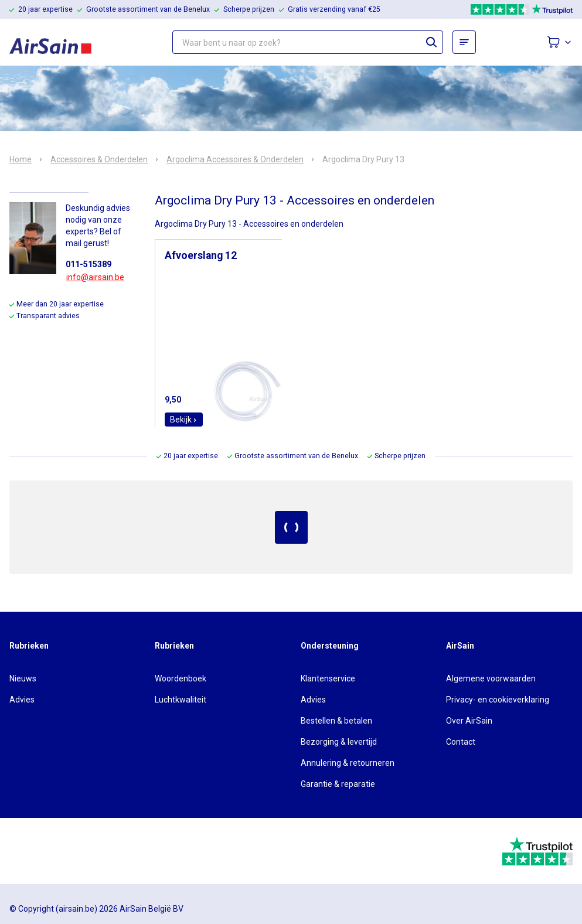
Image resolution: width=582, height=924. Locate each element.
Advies (22, 700)
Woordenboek (181, 678)
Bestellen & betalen (336, 721)
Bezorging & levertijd (339, 742)
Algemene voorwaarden (491, 678)
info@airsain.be (95, 277)
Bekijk (184, 420)
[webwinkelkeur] (42, 851)
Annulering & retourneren (348, 763)
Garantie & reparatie (338, 784)
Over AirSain (469, 721)
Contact (461, 742)
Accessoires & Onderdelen (99, 159)
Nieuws (23, 678)
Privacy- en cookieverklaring (498, 700)
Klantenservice (328, 678)
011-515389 (89, 264)
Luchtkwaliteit (181, 700)
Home (21, 159)
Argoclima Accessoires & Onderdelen (235, 159)
